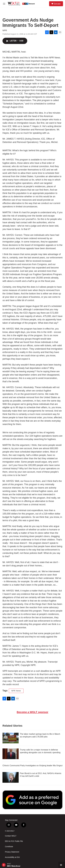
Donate (57, 4)
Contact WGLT (11, 836)
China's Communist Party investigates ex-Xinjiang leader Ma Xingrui (32, 766)
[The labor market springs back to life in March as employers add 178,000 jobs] (11, 738)
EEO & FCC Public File (14, 841)
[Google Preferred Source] (32, 800)
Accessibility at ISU (12, 857)
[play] (4, 865)
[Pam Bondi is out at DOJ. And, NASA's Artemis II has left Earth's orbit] (11, 777)
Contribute (9, 847)
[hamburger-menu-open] (4, 4)
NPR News (16, 691)
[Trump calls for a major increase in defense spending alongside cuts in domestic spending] (11, 754)
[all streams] (62, 865)
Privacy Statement (12, 852)
